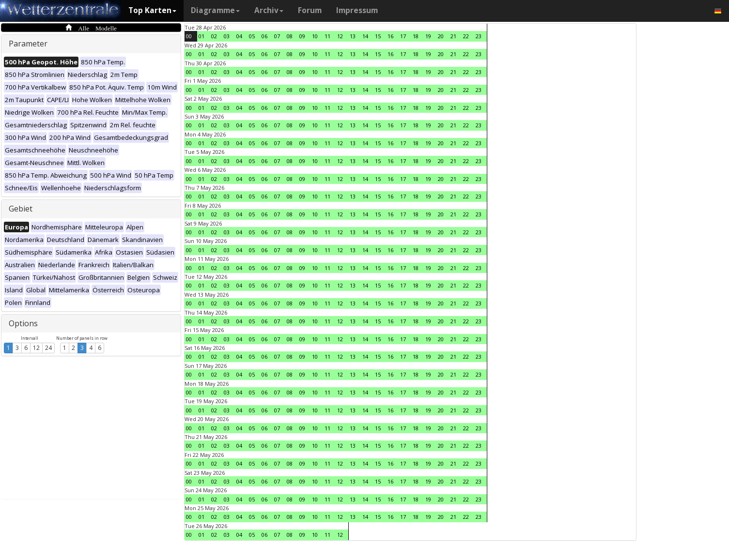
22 (466, 36)
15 (378, 36)
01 (202, 36)
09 (302, 36)
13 (353, 36)
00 (189, 36)
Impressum (357, 10)
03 (227, 36)
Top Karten (152, 10)
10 (315, 36)
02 (214, 36)
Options (23, 323)
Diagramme (215, 10)
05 (252, 36)
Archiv (269, 10)
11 (327, 36)
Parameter (28, 44)
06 (264, 36)
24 (48, 348)
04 (239, 36)
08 (290, 36)
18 (416, 36)
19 (428, 36)
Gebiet (21, 209)
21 (453, 36)
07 (277, 36)
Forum (310, 10)
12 (36, 348)
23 (479, 36)
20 (441, 36)
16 (390, 36)
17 (403, 36)
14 (365, 36)
